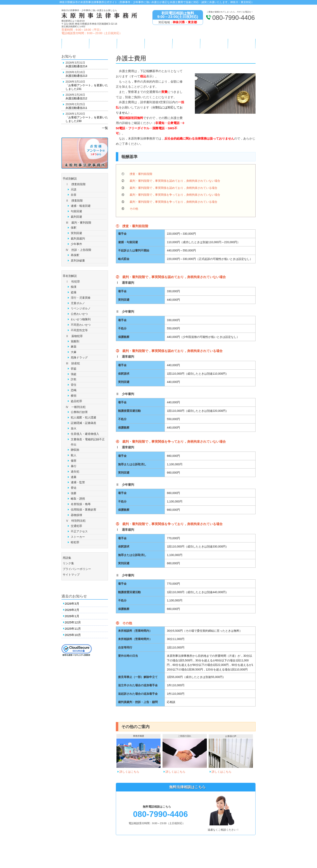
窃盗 (74, 369)
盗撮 (74, 292)
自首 (74, 195)
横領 (74, 396)
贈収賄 (75, 450)
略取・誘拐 (78, 499)
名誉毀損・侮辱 (81, 504)
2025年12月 (73, 622)
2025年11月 (73, 629)
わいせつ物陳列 (81, 319)
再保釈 (75, 255)
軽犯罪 (75, 542)
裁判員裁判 (78, 239)
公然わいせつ (79, 314)
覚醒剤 (75, 341)
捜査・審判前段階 (141, 174)
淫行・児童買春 (81, 298)
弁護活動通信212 (76, 98)
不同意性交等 (79, 330)
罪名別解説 (70, 276)
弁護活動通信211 (76, 108)
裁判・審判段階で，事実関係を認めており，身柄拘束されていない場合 (175, 181)
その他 (134, 209)
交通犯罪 (76, 526)
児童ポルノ (78, 303)
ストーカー (78, 537)
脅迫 (74, 488)
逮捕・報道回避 (81, 206)
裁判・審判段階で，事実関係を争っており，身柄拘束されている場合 (173, 202)
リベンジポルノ (81, 308)
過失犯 (75, 472)
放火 (74, 428)
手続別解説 (70, 179)
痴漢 (74, 287)
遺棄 (74, 477)
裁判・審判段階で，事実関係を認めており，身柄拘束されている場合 (173, 188)
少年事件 (76, 244)
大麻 (74, 352)
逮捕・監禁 (78, 482)
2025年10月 (73, 635)
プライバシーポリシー (77, 569)
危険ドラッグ (79, 357)
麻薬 (74, 347)
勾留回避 (76, 211)
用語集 (67, 558)
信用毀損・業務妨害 (83, 510)
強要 (74, 493)
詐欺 (74, 379)
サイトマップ (71, 575)
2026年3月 (72, 604)
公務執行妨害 (79, 412)
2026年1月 (72, 616)
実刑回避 (76, 233)
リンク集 (68, 563)
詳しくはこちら (129, 772)
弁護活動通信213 (76, 76)
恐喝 (74, 390)
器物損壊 (76, 515)
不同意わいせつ (81, 325)
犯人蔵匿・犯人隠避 (83, 417)
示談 (74, 189)
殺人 (74, 455)
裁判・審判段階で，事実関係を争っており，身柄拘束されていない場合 (175, 195)
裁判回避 (76, 217)
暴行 (74, 466)
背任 (74, 385)
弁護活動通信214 (76, 66)
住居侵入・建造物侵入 (85, 434)
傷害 (74, 461)
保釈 (74, 228)
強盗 (74, 374)
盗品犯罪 (76, 401)
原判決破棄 (78, 261)
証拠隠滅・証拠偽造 (83, 423)
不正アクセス (79, 531)
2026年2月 (72, 610)
